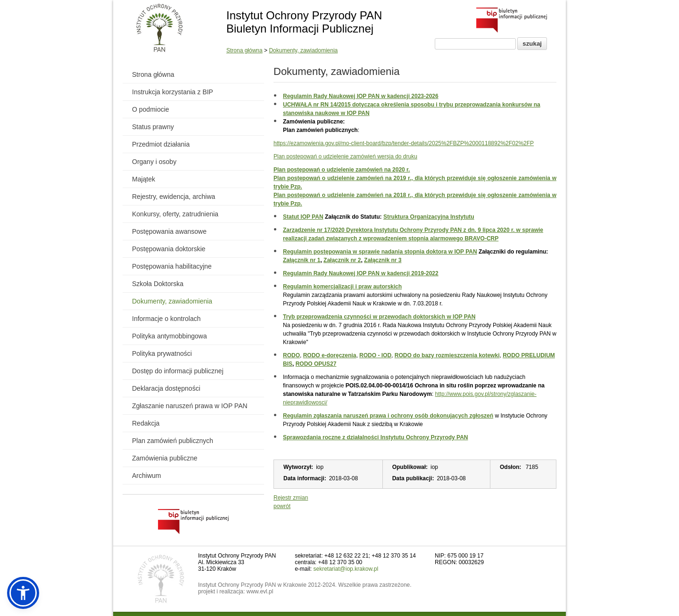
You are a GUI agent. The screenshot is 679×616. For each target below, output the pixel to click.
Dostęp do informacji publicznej (178, 371)
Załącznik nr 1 (302, 260)
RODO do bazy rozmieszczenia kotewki (447, 355)
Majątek (144, 179)
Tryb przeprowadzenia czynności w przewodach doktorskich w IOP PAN (379, 317)
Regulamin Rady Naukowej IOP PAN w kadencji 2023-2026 (361, 96)
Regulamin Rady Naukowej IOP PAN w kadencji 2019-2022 (361, 273)
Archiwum (146, 476)
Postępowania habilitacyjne (172, 266)
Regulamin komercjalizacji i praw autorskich (342, 287)
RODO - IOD (375, 355)
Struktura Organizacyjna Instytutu (429, 217)
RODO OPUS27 (316, 364)
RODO (291, 355)
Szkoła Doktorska (158, 284)
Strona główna (244, 50)
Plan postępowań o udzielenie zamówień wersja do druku (345, 156)
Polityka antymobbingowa (170, 336)
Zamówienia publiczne (165, 458)
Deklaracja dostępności (166, 388)
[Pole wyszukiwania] (475, 44)
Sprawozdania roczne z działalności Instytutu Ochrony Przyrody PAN (376, 437)
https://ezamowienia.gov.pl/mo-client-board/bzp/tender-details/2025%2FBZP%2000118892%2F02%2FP (404, 143)
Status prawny (153, 127)
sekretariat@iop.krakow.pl (346, 569)
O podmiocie (151, 109)
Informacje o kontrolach (166, 319)
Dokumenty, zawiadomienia (303, 50)
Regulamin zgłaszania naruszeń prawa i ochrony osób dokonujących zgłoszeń (388, 416)
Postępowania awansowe (169, 231)
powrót (282, 506)
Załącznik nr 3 (383, 260)
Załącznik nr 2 (342, 260)
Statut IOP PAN (303, 217)
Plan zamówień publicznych (173, 441)
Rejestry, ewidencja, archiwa (174, 197)
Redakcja (146, 423)
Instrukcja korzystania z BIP (173, 92)
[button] (23, 593)
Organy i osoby (154, 162)
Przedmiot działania (161, 144)
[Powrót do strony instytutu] (160, 29)
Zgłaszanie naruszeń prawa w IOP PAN (190, 406)
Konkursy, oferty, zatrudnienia (175, 214)
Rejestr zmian (291, 498)
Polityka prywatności (162, 353)
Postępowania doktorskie (169, 249)
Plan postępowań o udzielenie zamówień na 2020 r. (342, 170)
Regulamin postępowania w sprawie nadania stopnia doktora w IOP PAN (380, 252)
